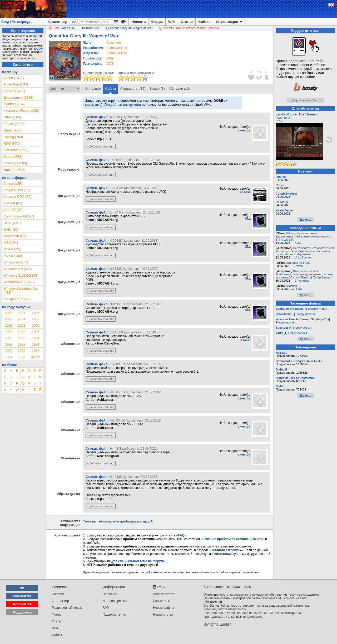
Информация (229, 22)
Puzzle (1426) (14, 124)
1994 (36, 338)
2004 (21, 319)
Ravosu (299, 266)
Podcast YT (22, 604)
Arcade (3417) (14, 91)
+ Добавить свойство (101, 146)
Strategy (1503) (15, 163)
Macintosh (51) (15, 236)
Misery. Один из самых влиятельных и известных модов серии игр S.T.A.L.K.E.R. (304, 236)
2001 (21, 325)
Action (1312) (14, 78)
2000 (36, 325)
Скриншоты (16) (133, 88)
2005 (9, 319)
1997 (36, 332)
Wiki (172, 22)
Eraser (246, 340)
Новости (139, 22)
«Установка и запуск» (226, 550)
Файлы (204, 22)
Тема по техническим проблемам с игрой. (118, 521)
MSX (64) (11, 243)
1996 (9, 338)
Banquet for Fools (299, 263)
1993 (9, 344)
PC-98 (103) (13, 256)
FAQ (106, 608)
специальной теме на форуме (142, 561)
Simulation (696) (16, 150)
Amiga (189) (13, 183)
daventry (244, 130)
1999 (9, 332)
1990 (9, 351)
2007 (21, 313)
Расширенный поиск (67, 608)
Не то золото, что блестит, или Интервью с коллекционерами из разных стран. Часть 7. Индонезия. (305, 251)
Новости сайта (164, 594)
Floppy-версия (305, 314)
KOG (298, 243)
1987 (9, 357)
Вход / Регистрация (16, 22)
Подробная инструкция (123, 105)
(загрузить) (94, 105)
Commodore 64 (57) (19, 216)
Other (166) (12, 117)
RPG (279, 121)
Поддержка (22, 612)
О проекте (110, 594)
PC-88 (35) (12, 249)
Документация (317, 309)
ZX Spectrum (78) (17, 299)
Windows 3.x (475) (18, 269)
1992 (110, 58)
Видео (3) (157, 88)
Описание (93, 88)
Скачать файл (96, 117)
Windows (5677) (16, 262)
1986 (21, 357)
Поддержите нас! (115, 615)
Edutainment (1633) (18, 97)
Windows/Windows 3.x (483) (21, 291)
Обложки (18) (180, 88)
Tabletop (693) (14, 170)
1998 (21, 332)
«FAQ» (181, 535)
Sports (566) (13, 157)
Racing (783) (13, 137)
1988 (36, 351)
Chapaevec (302, 281)
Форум (157, 22)
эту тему (196, 546)
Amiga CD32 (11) (17, 190)
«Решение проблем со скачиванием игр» (232, 539)
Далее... (305, 220)
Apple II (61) (13, 203)
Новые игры (162, 601)
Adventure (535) (16, 84)
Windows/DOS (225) (19, 282)
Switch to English (218, 624)
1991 (36, 344)
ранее (36, 357)
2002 (9, 325)
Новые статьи (163, 615)
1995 (21, 338)
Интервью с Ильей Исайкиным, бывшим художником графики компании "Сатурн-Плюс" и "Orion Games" (304, 274)
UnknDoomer (303, 257)
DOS (279, 118)
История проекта (115, 601)
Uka (248, 219)
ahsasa (245, 192)
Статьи (187, 22)
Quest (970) (13, 130)
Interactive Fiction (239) (21, 111)
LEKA (298, 289)
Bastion (292, 286)
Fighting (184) (14, 104)
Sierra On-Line (117, 48)
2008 (9, 313)
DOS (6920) (13, 223)
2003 (36, 319)
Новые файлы (163, 608)
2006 (36, 313)
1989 (21, 351)
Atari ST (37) (13, 210)
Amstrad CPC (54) (17, 197)
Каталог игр (57, 22)
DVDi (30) (11, 229)
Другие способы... (305, 100)
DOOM (39, 49)
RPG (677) (12, 143)
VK (22, 588)
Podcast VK (22, 596)
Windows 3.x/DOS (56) (21, 275)
